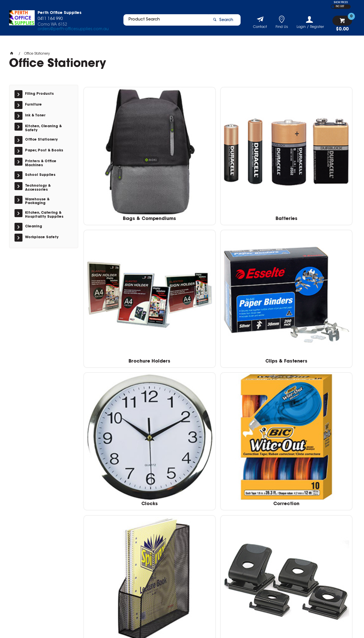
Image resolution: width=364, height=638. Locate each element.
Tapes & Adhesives (184, 513)
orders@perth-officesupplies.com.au (73, 31)
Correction (184, 249)
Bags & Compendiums (115, 161)
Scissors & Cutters (252, 425)
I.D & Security (115, 337)
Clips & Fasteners (321, 161)
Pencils (321, 337)
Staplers (115, 513)
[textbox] (163, 22)
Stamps (321, 425)
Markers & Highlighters (184, 337)
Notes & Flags (252, 337)
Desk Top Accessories (252, 249)
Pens (115, 425)
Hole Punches (321, 249)
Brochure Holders (252, 161)
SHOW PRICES (341, 3)
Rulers (184, 425)
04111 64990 (266, 562)
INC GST (340, 7)
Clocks (115, 249)
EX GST (333, 7)
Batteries (184, 161)
